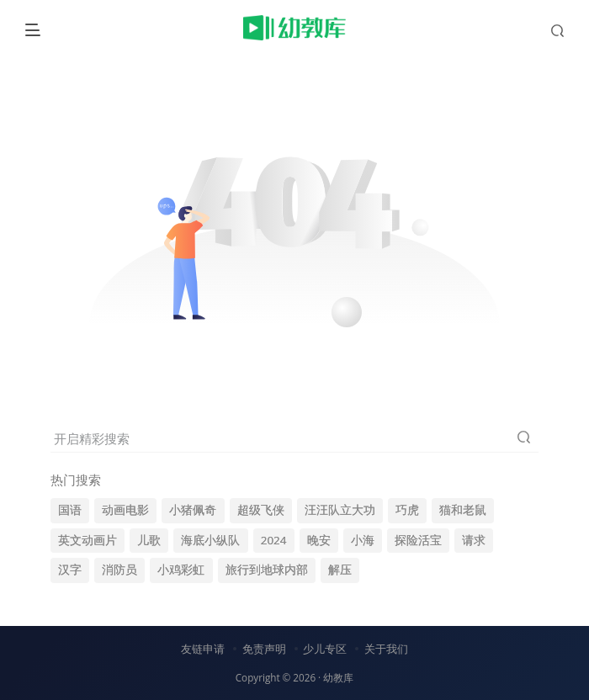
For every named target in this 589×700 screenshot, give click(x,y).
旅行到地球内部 (267, 570)
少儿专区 (325, 649)
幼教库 (338, 677)
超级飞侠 (261, 510)
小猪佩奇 (193, 510)
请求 (474, 540)
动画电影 (125, 510)
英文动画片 (88, 540)
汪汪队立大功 (340, 510)
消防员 (119, 570)
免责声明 (264, 649)
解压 (340, 570)
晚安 (319, 540)
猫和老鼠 (463, 510)
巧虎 (407, 510)
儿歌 (149, 540)
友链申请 (203, 649)
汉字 (70, 570)
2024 (274, 540)
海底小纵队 (210, 540)
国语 (70, 510)
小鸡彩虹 (181, 570)
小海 (363, 540)
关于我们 (386, 649)
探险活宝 (418, 540)
